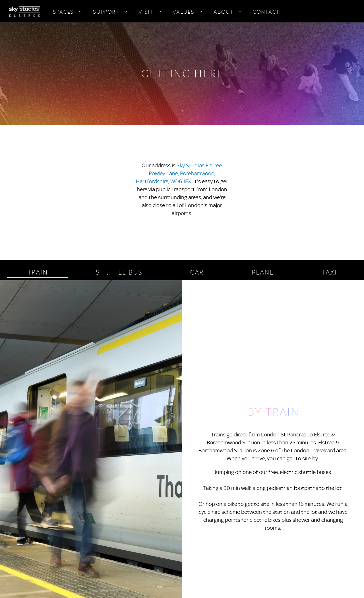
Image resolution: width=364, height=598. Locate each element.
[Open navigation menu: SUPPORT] (126, 12)
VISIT (146, 12)
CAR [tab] (197, 272)
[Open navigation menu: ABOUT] (240, 12)
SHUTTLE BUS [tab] (119, 272)
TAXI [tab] (329, 272)
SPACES (63, 12)
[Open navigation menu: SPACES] (80, 12)
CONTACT (266, 12)
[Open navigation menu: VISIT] (160, 12)
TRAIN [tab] (37, 272)
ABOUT (223, 12)
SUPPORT (106, 12)
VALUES (183, 12)
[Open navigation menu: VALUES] (201, 12)
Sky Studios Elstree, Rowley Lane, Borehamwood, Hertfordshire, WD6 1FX (179, 173)
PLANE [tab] (262, 272)
